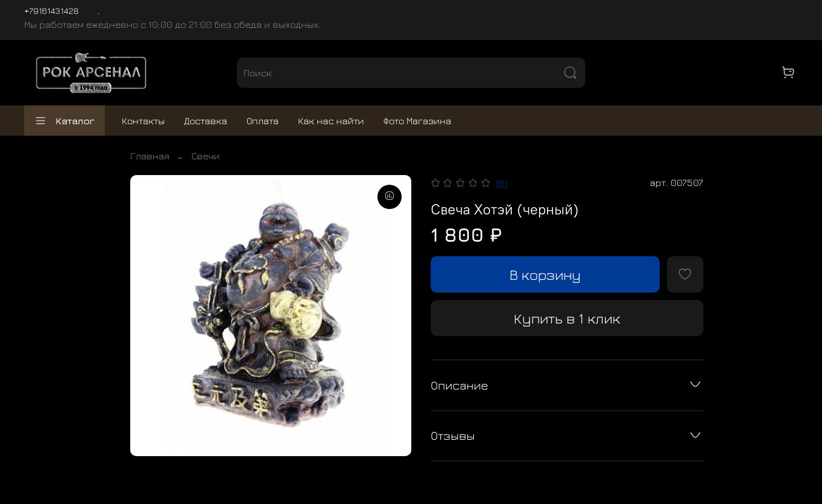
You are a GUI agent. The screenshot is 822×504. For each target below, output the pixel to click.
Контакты (143, 121)
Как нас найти (331, 121)
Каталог (65, 121)
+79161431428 (51, 11)
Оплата (263, 121)
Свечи (206, 156)
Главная (150, 156)
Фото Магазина (417, 121)
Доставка (206, 121)
